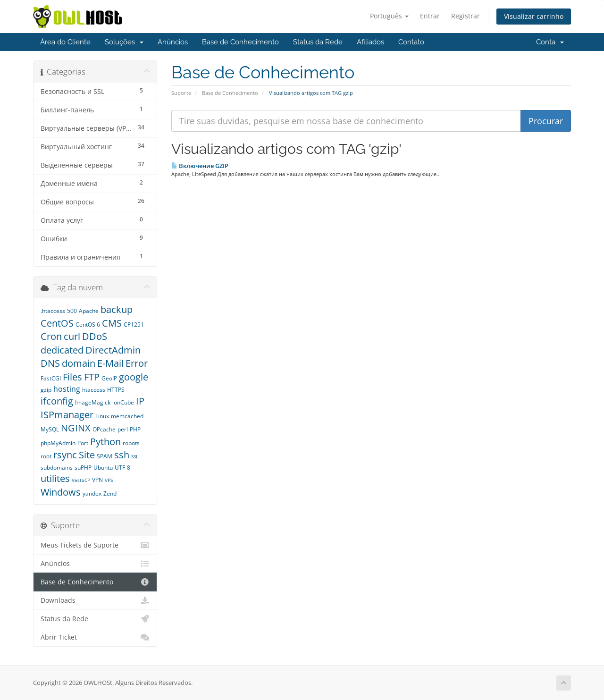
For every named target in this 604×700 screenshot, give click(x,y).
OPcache (104, 429)
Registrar (466, 16)
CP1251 (134, 325)
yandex (92, 493)
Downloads (95, 600)
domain (79, 363)
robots (131, 443)
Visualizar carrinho (534, 16)
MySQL (50, 429)
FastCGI (51, 378)
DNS (50, 363)
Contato (411, 42)
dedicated (62, 350)
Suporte (181, 93)
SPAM (105, 456)
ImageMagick (93, 402)
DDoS (95, 336)
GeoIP (109, 378)
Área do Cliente (65, 42)
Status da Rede (318, 42)
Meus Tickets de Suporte (95, 545)
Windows (61, 492)
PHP (135, 429)
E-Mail (110, 363)
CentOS (57, 323)
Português (389, 16)
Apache (89, 311)
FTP (92, 377)
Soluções (124, 42)
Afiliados (370, 42)
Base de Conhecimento (240, 42)
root (46, 456)
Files (72, 377)
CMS (112, 323)
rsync (65, 455)
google (134, 377)
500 (72, 311)
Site (87, 455)
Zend (110, 493)
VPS (109, 480)
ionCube (123, 402)
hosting (67, 389)
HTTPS (116, 390)
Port (83, 443)
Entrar (430, 16)
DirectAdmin (113, 350)
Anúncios (173, 42)
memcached (127, 416)
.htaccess (53, 311)
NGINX (76, 428)
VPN (97, 480)
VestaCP (81, 480)
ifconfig (57, 401)
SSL (135, 456)
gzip (46, 390)
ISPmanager (67, 415)
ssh (122, 455)
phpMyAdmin (58, 443)
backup (117, 309)
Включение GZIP (200, 166)
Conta (550, 42)
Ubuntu (103, 468)
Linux (102, 416)
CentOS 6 (88, 325)
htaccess (94, 390)
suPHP (83, 468)
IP (140, 401)
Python (105, 442)
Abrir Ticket (95, 637)
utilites (55, 478)
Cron (51, 336)
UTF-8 (122, 468)
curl (72, 336)
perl (123, 429)
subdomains (57, 468)
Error (137, 363)
